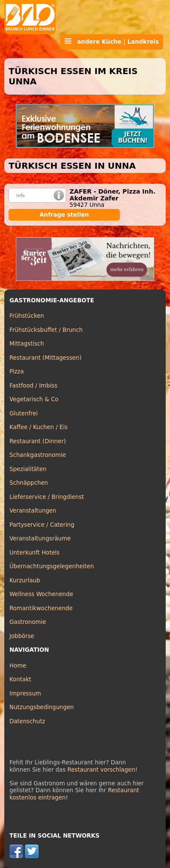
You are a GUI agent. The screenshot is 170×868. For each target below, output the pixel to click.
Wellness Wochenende (41, 594)
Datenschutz (27, 721)
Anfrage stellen (64, 215)
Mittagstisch (27, 344)
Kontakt (20, 679)
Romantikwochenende (41, 608)
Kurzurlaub (25, 580)
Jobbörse (22, 636)
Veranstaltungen (33, 511)
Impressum (25, 694)
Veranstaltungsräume (40, 538)
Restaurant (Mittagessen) (46, 358)
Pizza (17, 371)
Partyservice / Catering (42, 525)
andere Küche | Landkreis (112, 42)
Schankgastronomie (38, 455)
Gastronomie (28, 622)
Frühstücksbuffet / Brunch (46, 330)
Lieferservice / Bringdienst (47, 497)
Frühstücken (27, 316)
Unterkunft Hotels (35, 553)
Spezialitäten (28, 469)
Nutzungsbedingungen (42, 707)
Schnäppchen (29, 483)
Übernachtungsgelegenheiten (52, 566)
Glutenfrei (24, 413)
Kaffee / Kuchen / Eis (39, 427)
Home (18, 666)
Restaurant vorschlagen (101, 770)
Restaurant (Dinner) (38, 441)
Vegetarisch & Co (34, 399)
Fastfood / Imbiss (33, 386)
